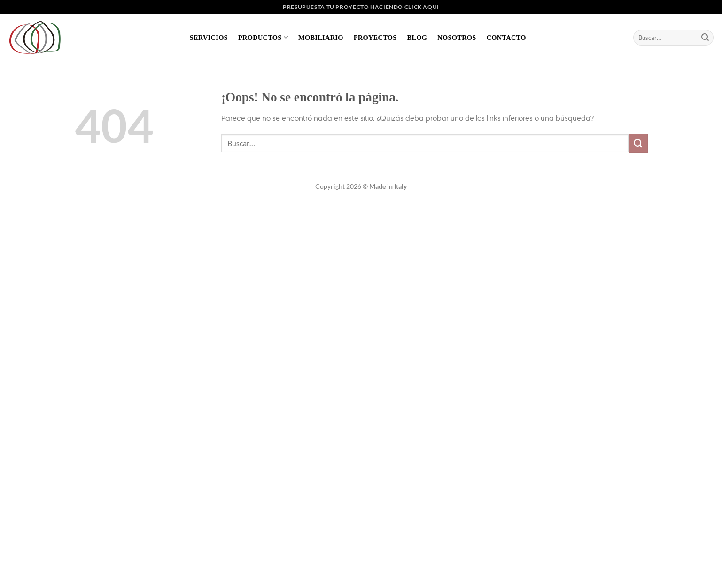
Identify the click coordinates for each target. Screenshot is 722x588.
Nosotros (457, 38)
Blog (417, 38)
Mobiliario (321, 38)
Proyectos (375, 38)
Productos (263, 37)
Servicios (209, 38)
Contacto (506, 38)
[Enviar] (705, 38)
